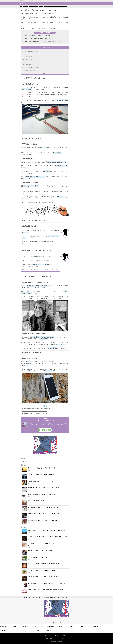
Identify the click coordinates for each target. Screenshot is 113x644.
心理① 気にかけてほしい (28, 59)
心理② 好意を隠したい (28, 62)
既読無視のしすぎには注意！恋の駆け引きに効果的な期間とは (36, 408)
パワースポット (51, 630)
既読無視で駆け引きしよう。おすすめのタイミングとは (35, 414)
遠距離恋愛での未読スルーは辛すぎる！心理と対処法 (42, 494)
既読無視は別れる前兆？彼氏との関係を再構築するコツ (42, 474)
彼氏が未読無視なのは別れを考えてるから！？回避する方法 (43, 514)
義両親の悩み (96, 627)
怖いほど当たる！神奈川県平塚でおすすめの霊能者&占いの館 (44, 564)
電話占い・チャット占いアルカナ (53, 636)
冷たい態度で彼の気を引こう (29, 54)
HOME (21, 6)
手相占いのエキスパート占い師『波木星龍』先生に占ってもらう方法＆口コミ (47, 544)
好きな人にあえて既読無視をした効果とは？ (31, 67)
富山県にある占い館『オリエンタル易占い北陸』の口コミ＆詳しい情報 (46, 530)
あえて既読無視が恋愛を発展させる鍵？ (30, 51)
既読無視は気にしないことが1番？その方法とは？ (41, 481)
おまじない (38, 630)
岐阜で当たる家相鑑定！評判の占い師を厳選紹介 (41, 551)
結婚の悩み (3, 627)
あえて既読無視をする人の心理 (28, 57)
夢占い (25, 630)
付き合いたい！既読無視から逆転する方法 (39, 501)
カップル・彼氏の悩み (33, 6)
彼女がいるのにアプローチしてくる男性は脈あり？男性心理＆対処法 (46, 590)
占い (13, 630)
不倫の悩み (15, 627)
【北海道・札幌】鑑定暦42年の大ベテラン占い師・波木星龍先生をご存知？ (47, 537)
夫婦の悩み (61, 627)
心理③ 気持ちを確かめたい (29, 65)
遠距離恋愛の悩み (51, 627)
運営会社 (65, 636)
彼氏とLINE (41, 6)
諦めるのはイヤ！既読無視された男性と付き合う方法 (42, 468)
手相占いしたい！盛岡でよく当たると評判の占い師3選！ (43, 570)
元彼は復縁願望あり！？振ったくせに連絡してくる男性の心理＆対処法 (46, 583)
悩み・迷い (26, 6)
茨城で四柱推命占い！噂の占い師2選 (37, 557)
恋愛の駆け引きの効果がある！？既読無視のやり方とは (35, 411)
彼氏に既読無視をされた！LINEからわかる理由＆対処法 (42, 520)
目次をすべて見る (45, 73)
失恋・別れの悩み (40, 627)
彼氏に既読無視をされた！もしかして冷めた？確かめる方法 (43, 507)
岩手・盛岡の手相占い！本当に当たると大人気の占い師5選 (43, 577)
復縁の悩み (26, 627)
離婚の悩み (72, 627)
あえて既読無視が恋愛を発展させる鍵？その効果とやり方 (56, 6)
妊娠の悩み (84, 627)
